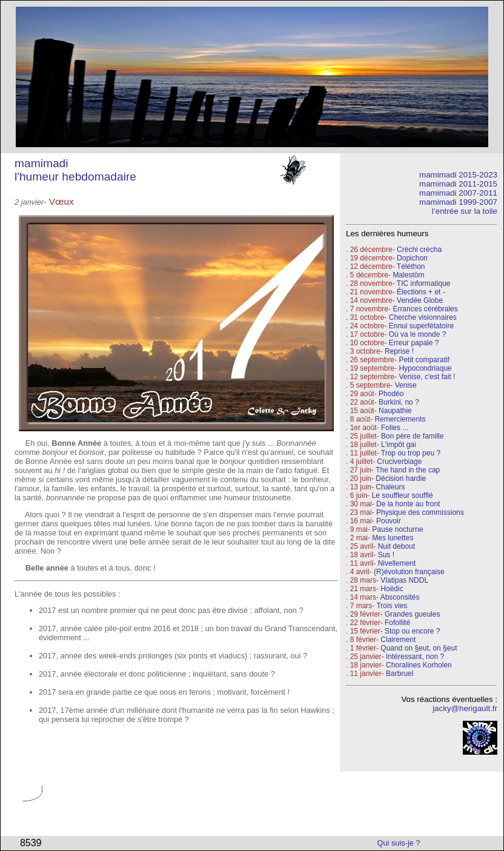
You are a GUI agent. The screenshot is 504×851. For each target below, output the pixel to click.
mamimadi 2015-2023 (458, 175)
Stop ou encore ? (412, 631)
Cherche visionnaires (423, 317)
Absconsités (400, 597)
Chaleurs (390, 487)
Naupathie (395, 411)
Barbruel (400, 674)
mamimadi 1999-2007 (458, 202)
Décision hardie (401, 478)
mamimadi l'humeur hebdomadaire (75, 170)
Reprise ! (399, 351)
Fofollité (397, 623)
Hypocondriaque (425, 368)
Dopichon (412, 258)
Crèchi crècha (419, 250)
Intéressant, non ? (415, 657)
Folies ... (395, 428)
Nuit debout (396, 546)
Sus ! (386, 555)
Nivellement (397, 563)
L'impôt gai (399, 445)
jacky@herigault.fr (465, 708)
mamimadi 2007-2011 (458, 193)
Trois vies (392, 606)
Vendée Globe (420, 300)
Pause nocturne (397, 529)
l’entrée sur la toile (465, 211)
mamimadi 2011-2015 (458, 184)
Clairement (398, 640)
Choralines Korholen (419, 665)
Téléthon (411, 267)
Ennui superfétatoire (421, 326)
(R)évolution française (409, 572)
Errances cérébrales (425, 309)
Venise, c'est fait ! (427, 377)
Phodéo (391, 394)
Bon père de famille (412, 436)
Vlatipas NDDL (404, 580)
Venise (406, 385)
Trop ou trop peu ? (411, 453)
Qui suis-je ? (399, 843)
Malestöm (408, 275)
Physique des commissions (420, 512)
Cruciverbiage (399, 462)
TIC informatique (424, 283)
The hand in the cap (408, 470)
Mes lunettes (393, 538)
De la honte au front (408, 504)
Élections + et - (421, 292)
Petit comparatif (424, 360)
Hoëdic (392, 589)
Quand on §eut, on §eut (419, 648)
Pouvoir (389, 521)
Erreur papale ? (413, 343)
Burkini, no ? (399, 402)
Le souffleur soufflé (403, 495)
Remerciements (400, 419)
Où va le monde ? (418, 334)
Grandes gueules (412, 614)
